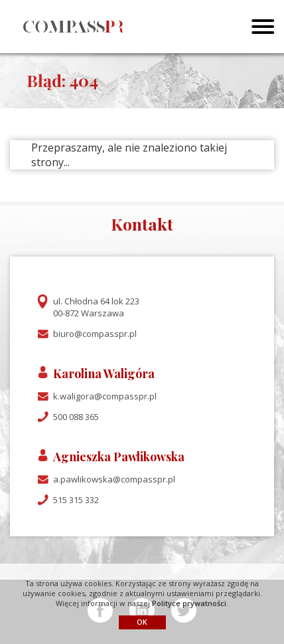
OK (142, 622)
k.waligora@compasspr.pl (105, 396)
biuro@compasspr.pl (95, 334)
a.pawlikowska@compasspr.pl (114, 479)
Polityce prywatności (189, 603)
